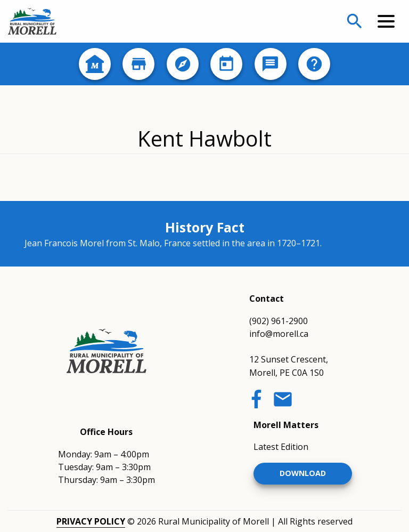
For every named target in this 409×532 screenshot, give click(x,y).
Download (303, 473)
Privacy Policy (91, 521)
